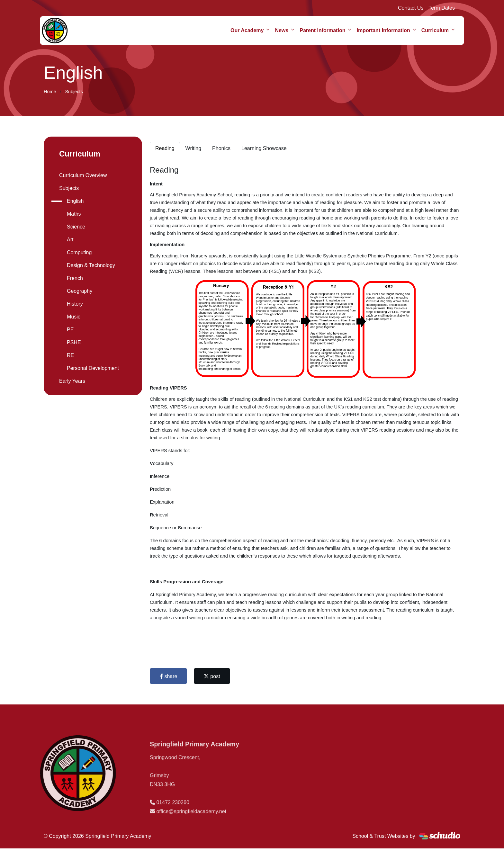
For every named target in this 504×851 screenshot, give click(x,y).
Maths (74, 214)
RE (70, 355)
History (75, 304)
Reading (165, 148)
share (168, 676)
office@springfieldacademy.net (191, 822)
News (282, 30)
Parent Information (322, 30)
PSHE (74, 342)
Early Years (72, 381)
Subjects (74, 92)
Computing (79, 252)
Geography (80, 291)
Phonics (221, 148)
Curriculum (435, 30)
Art (70, 240)
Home (50, 92)
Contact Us (411, 8)
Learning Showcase (264, 148)
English (75, 201)
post (212, 676)
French (75, 278)
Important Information (383, 30)
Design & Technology (91, 265)
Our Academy (247, 30)
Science (76, 227)
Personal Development (93, 368)
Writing (194, 148)
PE (70, 330)
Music (74, 317)
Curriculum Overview (83, 175)
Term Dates (442, 8)
